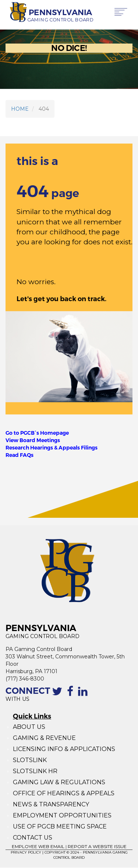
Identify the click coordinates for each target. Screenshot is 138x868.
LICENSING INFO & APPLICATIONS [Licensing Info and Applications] (64, 749)
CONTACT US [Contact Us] (33, 838)
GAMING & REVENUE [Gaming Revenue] (44, 738)
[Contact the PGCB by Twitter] (59, 695)
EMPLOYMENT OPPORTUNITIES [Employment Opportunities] (63, 815)
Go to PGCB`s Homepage (37, 433)
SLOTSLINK (30, 760)
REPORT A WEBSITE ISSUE (97, 846)
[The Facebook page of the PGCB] (72, 695)
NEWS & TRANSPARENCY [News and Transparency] (51, 804)
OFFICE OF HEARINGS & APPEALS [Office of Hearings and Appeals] (64, 793)
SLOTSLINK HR (35, 771)
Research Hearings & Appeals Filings (52, 448)
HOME (20, 109)
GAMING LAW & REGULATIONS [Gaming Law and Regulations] (59, 782)
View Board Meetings (33, 440)
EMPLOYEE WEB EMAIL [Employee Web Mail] (38, 846)
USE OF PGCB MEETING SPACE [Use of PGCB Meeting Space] (60, 826)
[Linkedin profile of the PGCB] (84, 695)
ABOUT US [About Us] (29, 727)
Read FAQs (20, 455)
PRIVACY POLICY (26, 852)
